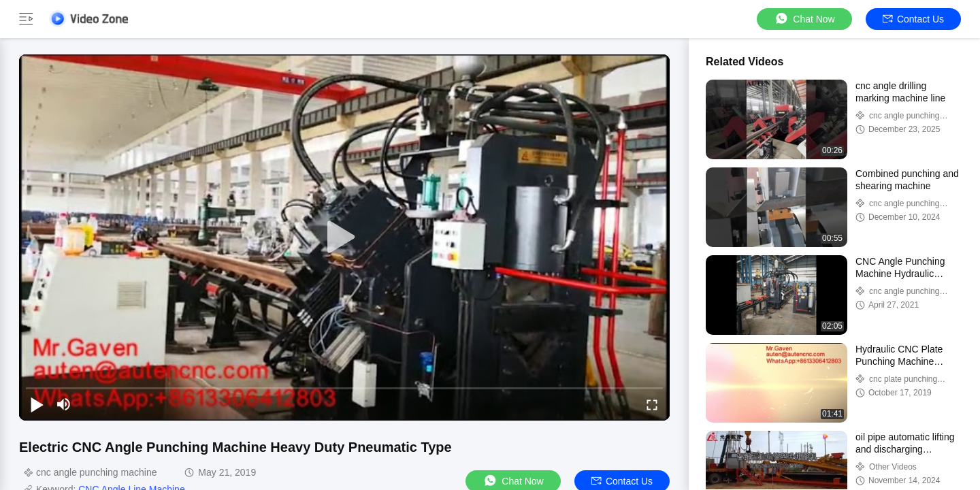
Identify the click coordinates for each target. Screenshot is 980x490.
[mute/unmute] (64, 404)
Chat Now (804, 19)
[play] (344, 238)
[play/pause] (37, 404)
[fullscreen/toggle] (652, 404)
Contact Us (913, 19)
